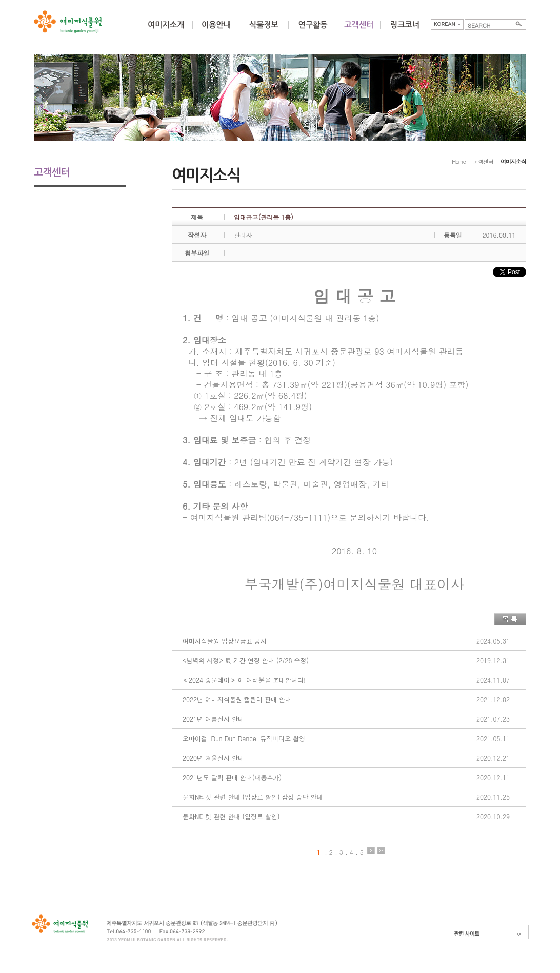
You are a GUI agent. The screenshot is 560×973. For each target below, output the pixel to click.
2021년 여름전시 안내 (213, 719)
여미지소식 (80, 196)
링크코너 (405, 31)
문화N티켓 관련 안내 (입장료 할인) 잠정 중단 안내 (253, 797)
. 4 (349, 851)
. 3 (339, 851)
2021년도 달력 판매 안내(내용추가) (232, 777)
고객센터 (483, 161)
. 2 (329, 851)
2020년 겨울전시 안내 (213, 758)
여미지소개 (166, 31)
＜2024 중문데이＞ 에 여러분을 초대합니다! (244, 680)
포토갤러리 (80, 232)
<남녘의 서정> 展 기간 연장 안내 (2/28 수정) (246, 660)
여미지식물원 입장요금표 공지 (225, 641)
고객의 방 (80, 214)
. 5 (359, 851)
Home (459, 161)
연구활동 (313, 31)
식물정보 (264, 31)
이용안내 (216, 31)
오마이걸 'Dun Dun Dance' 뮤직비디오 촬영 (244, 738)
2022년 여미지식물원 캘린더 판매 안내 (237, 699)
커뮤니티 (358, 31)
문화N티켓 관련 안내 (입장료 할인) (231, 816)
